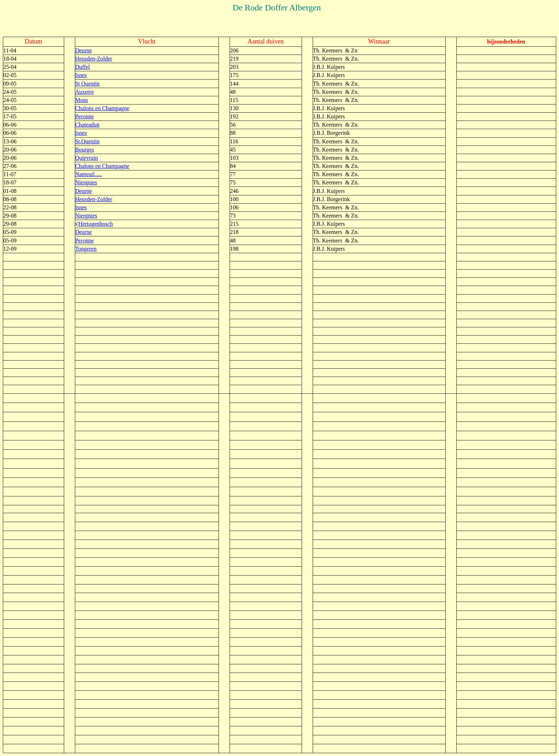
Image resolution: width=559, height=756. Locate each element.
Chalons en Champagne (102, 108)
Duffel (83, 67)
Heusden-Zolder (94, 59)
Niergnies (86, 182)
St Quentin (88, 84)
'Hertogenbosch (95, 224)
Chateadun (87, 125)
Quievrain (87, 158)
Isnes (81, 75)
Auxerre (84, 92)
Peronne (84, 116)
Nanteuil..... (89, 174)
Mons (82, 100)
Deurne (84, 50)
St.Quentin (88, 141)
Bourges (85, 150)
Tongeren (86, 249)
